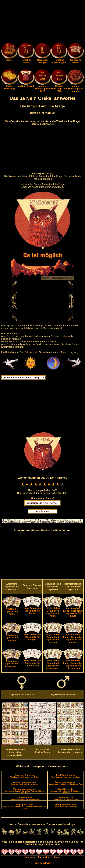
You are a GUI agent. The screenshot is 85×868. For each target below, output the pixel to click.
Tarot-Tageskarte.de (66, 776)
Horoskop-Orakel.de (24, 776)
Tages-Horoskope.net (66, 783)
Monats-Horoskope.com (24, 783)
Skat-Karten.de (66, 791)
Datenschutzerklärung (49, 857)
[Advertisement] (42, 22)
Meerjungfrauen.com (66, 805)
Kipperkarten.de (24, 798)
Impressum (31, 857)
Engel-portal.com (24, 806)
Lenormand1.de (66, 798)
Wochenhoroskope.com (24, 791)
